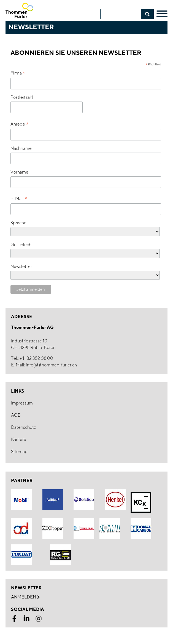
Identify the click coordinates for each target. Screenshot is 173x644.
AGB (16, 415)
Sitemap (19, 452)
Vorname (19, 172)
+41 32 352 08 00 (36, 358)
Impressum (22, 403)
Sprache (18, 223)
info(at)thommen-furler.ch (51, 365)
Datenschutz (23, 427)
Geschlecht (22, 245)
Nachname (21, 148)
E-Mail (19, 199)
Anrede (19, 124)
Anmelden (25, 597)
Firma (18, 73)
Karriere (19, 439)
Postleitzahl (22, 97)
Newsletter (21, 266)
